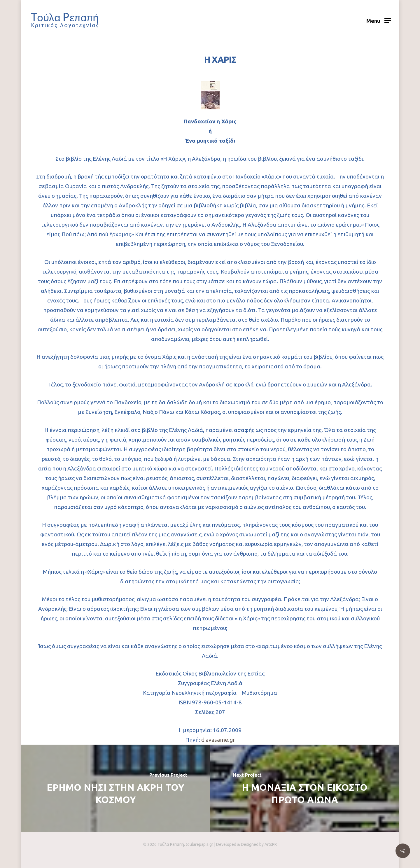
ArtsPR (271, 844)
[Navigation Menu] (379, 20)
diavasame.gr (218, 740)
